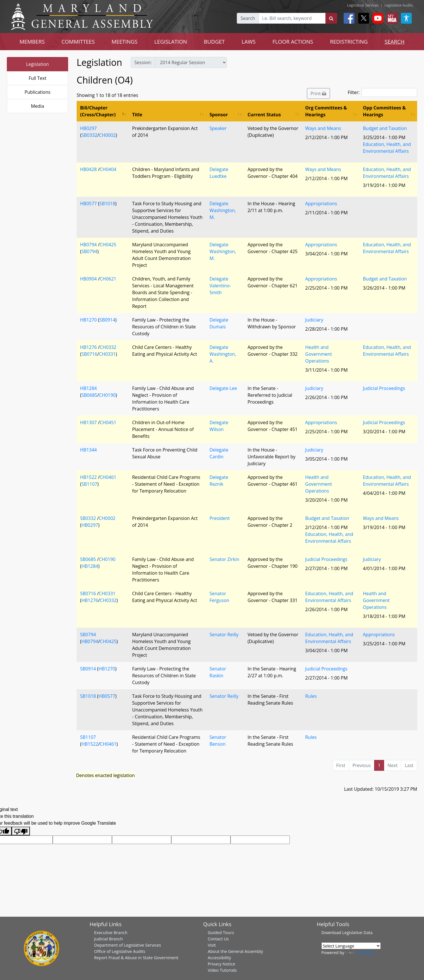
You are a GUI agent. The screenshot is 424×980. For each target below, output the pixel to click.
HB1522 (88, 477)
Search (248, 18)
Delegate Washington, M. (223, 210)
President (220, 518)
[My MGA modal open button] (391, 18)
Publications (37, 92)
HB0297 (88, 128)
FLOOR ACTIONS (293, 41)
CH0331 (107, 354)
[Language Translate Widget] (351, 946)
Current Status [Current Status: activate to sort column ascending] (264, 115)
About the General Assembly (235, 951)
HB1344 (88, 450)
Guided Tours (221, 932)
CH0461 (108, 477)
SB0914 (107, 320)
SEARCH (395, 41)
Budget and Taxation (385, 128)
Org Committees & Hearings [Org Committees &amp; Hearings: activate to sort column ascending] (326, 111)
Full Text (37, 78)
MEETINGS (125, 41)
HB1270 (88, 320)
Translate (360, 952)
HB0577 (88, 204)
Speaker (218, 128)
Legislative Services (363, 5)
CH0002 (107, 135)
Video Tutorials (222, 970)
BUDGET (214, 41)
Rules (311, 696)
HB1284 (88, 388)
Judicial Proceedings (384, 388)
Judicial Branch (108, 939)
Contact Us (218, 939)
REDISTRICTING (349, 41)
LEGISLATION (171, 41)
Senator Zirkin (224, 559)
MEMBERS (32, 41)
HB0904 (88, 279)
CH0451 (108, 422)
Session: (143, 62)
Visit (212, 945)
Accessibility (219, 957)
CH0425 (108, 245)
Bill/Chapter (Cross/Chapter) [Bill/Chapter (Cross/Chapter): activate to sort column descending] (98, 111)
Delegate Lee (223, 388)
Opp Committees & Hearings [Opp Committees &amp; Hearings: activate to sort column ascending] (384, 111)
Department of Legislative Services (128, 945)
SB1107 (89, 484)
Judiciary (314, 320)
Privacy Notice (221, 964)
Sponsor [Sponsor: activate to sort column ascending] (219, 115)
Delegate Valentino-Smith (220, 286)
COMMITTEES (78, 41)
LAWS (249, 41)
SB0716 (89, 354)
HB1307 (88, 422)
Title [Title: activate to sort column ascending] (137, 115)
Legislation (38, 64)
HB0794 (88, 245)
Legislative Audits (399, 5)
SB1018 (107, 204)
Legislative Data (357, 932)
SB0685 (89, 395)
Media (37, 106)
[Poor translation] (21, 831)
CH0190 (107, 395)
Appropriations (321, 204)
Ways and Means (323, 128)
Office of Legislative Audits (120, 951)
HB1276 (88, 347)
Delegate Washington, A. (223, 354)
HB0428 (88, 169)
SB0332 (89, 135)
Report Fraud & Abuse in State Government (136, 957)
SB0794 (89, 251)
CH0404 (108, 169)
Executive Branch (111, 932)
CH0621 (108, 279)
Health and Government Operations (319, 354)
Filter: (382, 92)
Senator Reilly (224, 635)
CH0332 (108, 347)
